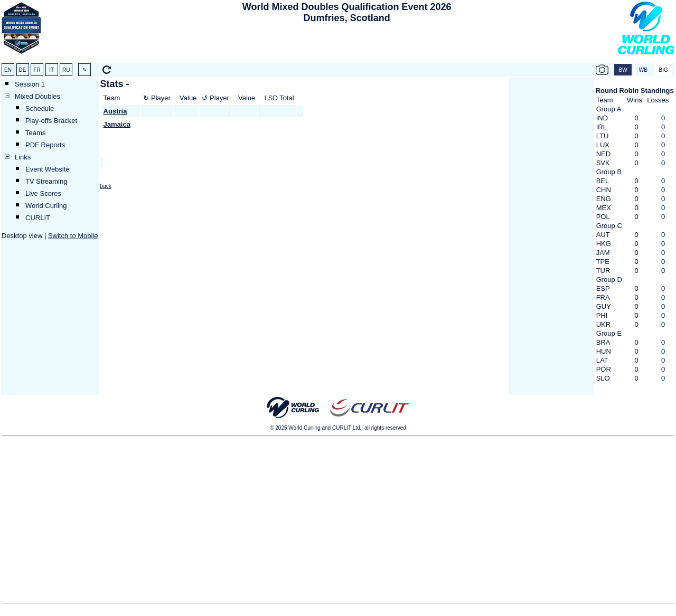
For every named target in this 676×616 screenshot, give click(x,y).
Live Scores (43, 193)
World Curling (46, 206)
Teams (35, 133)
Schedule (40, 108)
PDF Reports (45, 145)
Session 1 (30, 84)
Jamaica (117, 124)
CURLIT (38, 218)
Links (23, 157)
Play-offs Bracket (51, 121)
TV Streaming (46, 181)
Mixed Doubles (37, 96)
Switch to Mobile (73, 236)
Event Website (48, 169)
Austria (115, 111)
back (106, 186)
